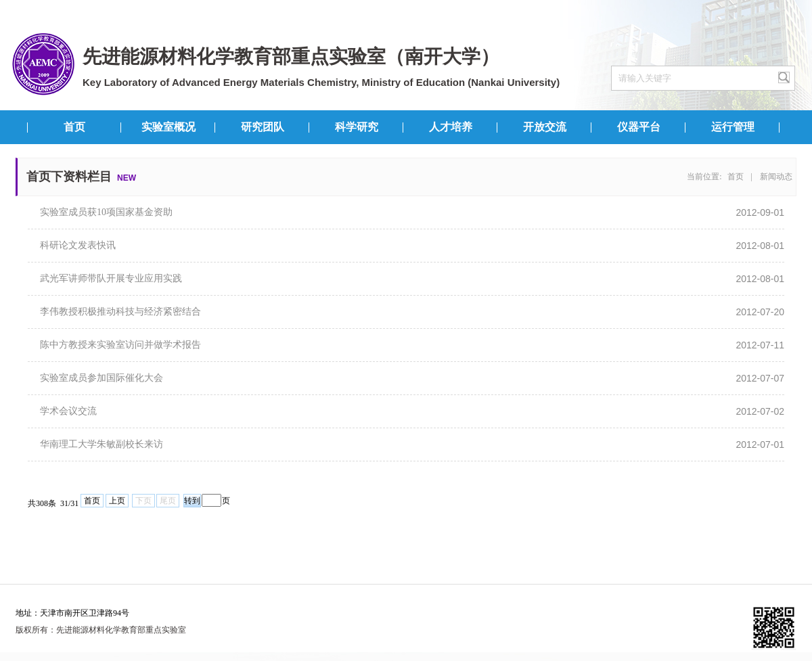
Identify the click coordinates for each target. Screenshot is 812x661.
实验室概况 (168, 127)
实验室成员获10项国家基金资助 (106, 212)
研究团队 (263, 127)
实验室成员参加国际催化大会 (101, 378)
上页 (117, 501)
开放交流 (545, 127)
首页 (74, 127)
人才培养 (451, 127)
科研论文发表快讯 (78, 245)
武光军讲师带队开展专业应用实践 (111, 278)
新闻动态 (776, 177)
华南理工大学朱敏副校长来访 (101, 444)
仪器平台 (639, 127)
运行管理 (733, 127)
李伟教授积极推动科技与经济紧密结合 (120, 312)
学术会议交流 (68, 411)
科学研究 (357, 127)
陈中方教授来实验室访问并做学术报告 (120, 345)
